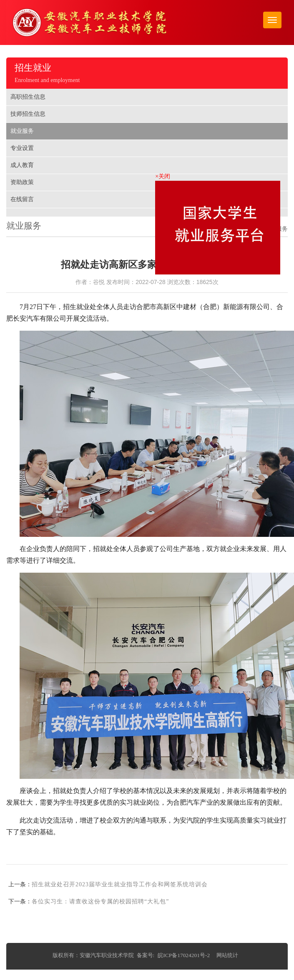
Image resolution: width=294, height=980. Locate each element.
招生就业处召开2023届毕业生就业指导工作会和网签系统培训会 (120, 884)
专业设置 (22, 148)
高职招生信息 (28, 97)
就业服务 (22, 131)
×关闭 (164, 177)
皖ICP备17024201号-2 (184, 955)
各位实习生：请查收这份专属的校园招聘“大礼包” (100, 901)
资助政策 (22, 182)
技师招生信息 (28, 114)
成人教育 (22, 165)
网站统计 (227, 955)
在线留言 (22, 199)
